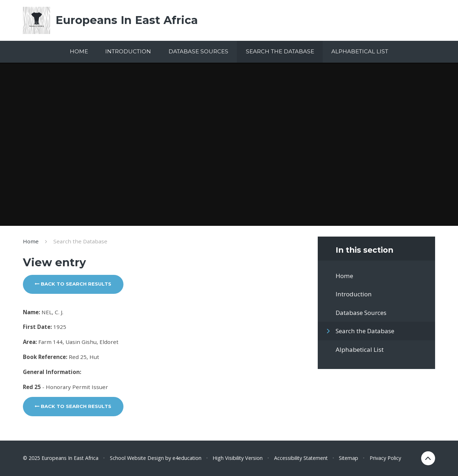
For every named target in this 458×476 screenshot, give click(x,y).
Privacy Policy (385, 458)
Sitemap (349, 458)
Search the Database (80, 241)
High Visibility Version (238, 458)
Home (31, 241)
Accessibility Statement (301, 458)
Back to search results (73, 284)
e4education (187, 458)
